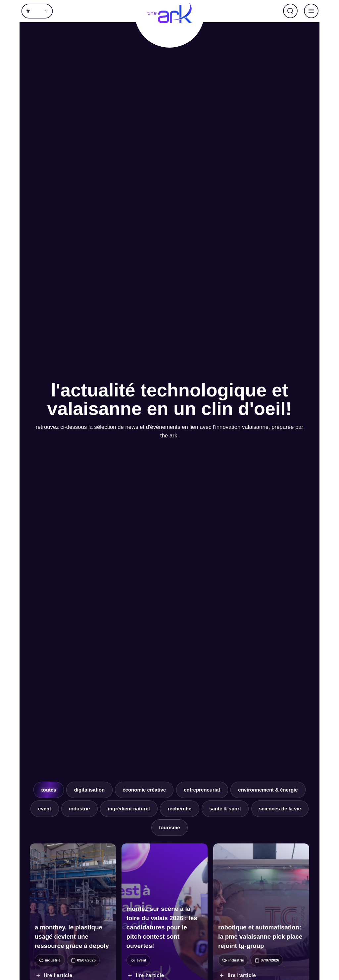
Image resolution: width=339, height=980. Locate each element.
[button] (37, 11)
